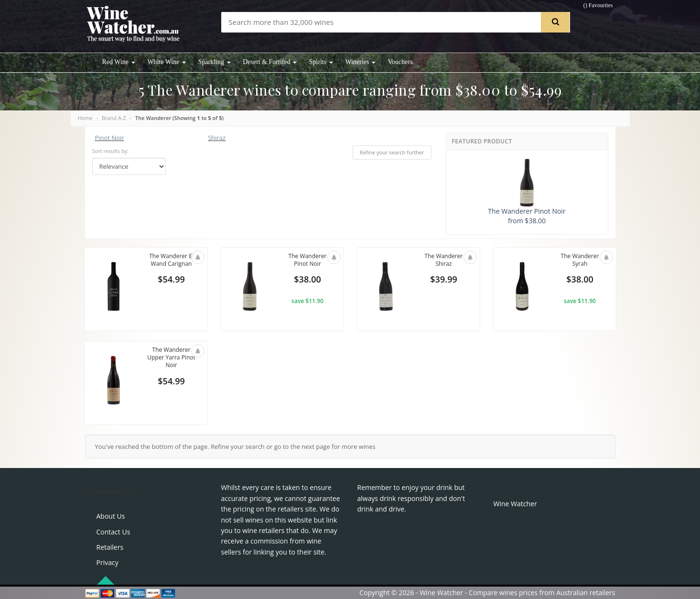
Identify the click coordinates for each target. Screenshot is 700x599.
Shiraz (217, 138)
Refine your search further (392, 152)
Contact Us (113, 532)
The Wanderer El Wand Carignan (171, 261)
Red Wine (119, 62)
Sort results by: (111, 151)
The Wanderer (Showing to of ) (179, 118)
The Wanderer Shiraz (443, 261)
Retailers (110, 547)
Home (85, 118)
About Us (111, 516)
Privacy (108, 562)
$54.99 (171, 281)
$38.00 (307, 281)
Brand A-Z (114, 118)
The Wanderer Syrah (580, 261)
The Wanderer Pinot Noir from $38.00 (527, 192)
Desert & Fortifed (270, 62)
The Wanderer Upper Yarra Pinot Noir (171, 358)
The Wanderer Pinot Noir (307, 261)
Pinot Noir (110, 138)
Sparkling (215, 62)
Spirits (321, 62)
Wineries (361, 62)
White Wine (167, 62)
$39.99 (443, 281)
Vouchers (400, 62)
